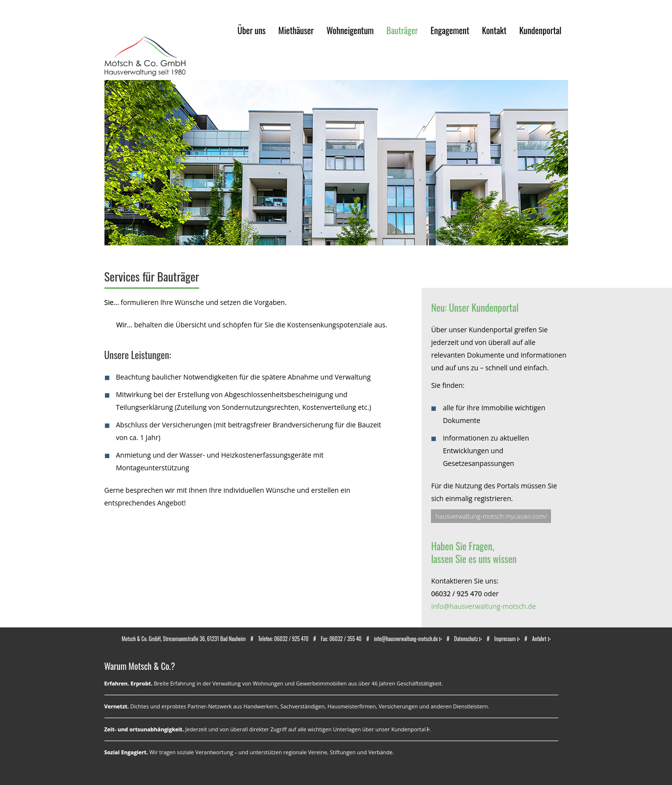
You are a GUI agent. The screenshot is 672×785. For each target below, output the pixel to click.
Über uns (252, 30)
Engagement (450, 30)
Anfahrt (539, 639)
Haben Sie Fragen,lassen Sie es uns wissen (474, 552)
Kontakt (494, 30)
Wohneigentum (350, 30)
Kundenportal (540, 30)
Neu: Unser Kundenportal (475, 307)
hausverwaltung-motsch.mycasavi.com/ (491, 516)
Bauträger (402, 30)
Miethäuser (296, 30)
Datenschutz (466, 639)
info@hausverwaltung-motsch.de (483, 606)
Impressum (505, 639)
